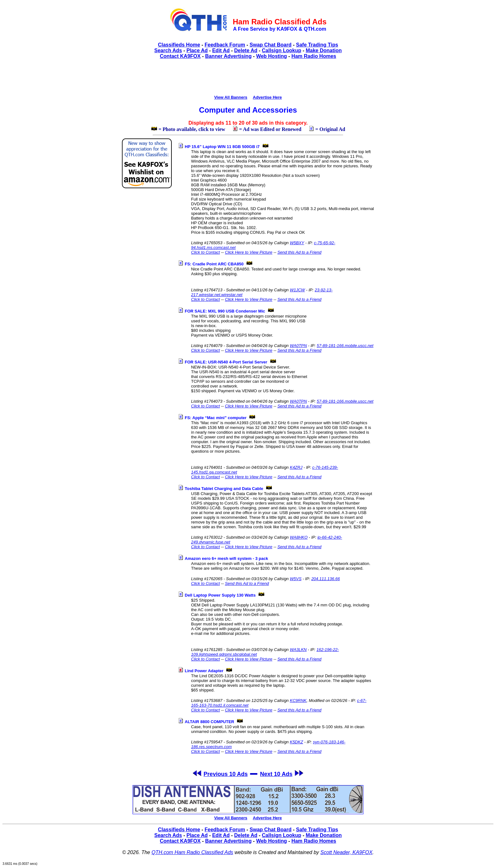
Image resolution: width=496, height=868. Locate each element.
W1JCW (297, 290)
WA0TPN (298, 346)
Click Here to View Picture (249, 252)
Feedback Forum (225, 45)
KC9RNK (298, 701)
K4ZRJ (296, 467)
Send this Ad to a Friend (299, 252)
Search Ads (168, 50)
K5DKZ (296, 742)
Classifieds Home (179, 45)
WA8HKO (299, 537)
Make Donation (324, 50)
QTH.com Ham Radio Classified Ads (192, 852)
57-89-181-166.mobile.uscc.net (345, 346)
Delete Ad (246, 50)
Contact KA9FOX (180, 56)
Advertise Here (267, 97)
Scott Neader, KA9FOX (347, 852)
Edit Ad (221, 50)
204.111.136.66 (325, 579)
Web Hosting (272, 56)
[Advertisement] (248, 79)
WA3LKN (298, 650)
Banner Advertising (228, 56)
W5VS (296, 579)
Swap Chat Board (270, 45)
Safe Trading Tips (317, 45)
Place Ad (197, 50)
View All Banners (231, 97)
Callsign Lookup (282, 50)
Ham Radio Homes (314, 56)
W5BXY (297, 243)
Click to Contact (205, 252)
